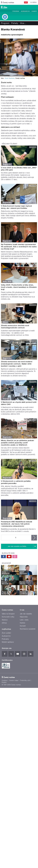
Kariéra (22, 623)
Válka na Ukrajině (8, 614)
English (4, 682)
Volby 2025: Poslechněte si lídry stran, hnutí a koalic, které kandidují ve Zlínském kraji (19, 287)
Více (23, 23)
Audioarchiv (25, 11)
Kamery (34, 11)
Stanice (5, 620)
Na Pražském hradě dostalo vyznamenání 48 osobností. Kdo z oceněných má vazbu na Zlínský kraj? (19, 247)
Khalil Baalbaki (10, 78)
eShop (4, 623)
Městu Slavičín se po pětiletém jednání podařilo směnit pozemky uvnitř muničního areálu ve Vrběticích (17, 443)
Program (16, 11)
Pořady (15, 23)
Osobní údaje (14, 680)
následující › (34, 538)
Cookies (4, 680)
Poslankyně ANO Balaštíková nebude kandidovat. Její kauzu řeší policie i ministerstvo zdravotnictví (17, 524)
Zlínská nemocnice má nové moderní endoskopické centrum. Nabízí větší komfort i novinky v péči (17, 364)
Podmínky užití (25, 680)
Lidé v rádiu (24, 620)
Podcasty (5, 639)
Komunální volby (8, 617)
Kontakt (23, 626)
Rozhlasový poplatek (28, 629)
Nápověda (24, 617)
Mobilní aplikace (8, 642)
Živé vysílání (6, 633)
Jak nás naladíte (26, 614)
